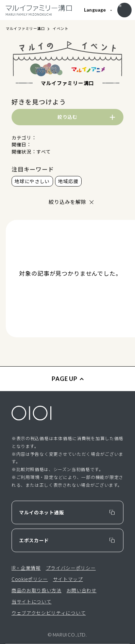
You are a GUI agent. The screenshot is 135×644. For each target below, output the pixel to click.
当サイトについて (32, 601)
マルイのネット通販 (41, 512)
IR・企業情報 (26, 568)
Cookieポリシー (30, 579)
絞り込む (67, 117)
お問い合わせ (82, 590)
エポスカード (34, 540)
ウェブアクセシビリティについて (49, 613)
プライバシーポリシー (71, 568)
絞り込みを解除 (67, 202)
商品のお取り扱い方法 (37, 590)
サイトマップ (68, 579)
